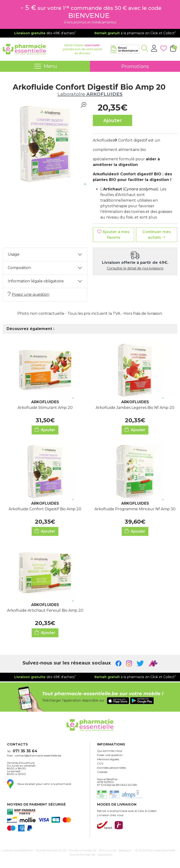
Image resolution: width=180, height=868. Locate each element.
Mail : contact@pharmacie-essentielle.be (34, 756)
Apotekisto (105, 855)
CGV (100, 764)
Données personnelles (111, 768)
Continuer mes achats (157, 235)
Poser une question (110, 755)
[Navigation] (45, 66)
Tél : (22, 751)
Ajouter (45, 430)
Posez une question (28, 294)
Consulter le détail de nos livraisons (135, 268)
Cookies (102, 772)
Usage (14, 254)
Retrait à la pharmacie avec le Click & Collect (127, 811)
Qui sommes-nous (110, 751)
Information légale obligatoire (36, 281)
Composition (19, 268)
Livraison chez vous (110, 815)
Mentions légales (108, 759)
